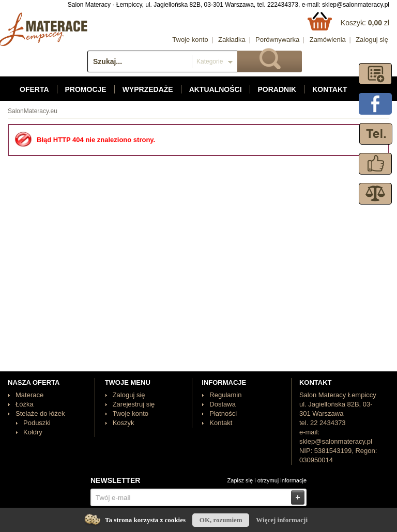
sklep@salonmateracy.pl (356, 5)
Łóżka (25, 404)
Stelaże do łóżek (40, 413)
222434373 (283, 5)
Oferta (34, 89)
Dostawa (223, 404)
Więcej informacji (282, 520)
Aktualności (216, 89)
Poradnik (277, 89)
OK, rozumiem (221, 520)
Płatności (223, 413)
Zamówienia (328, 40)
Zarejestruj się (134, 404)
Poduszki (37, 423)
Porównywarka (277, 40)
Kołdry (33, 432)
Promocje (86, 89)
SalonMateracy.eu (33, 111)
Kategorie (210, 61)
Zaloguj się (372, 40)
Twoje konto (190, 40)
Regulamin (225, 395)
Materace (29, 395)
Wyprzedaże (148, 89)
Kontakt (330, 89)
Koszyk (124, 423)
